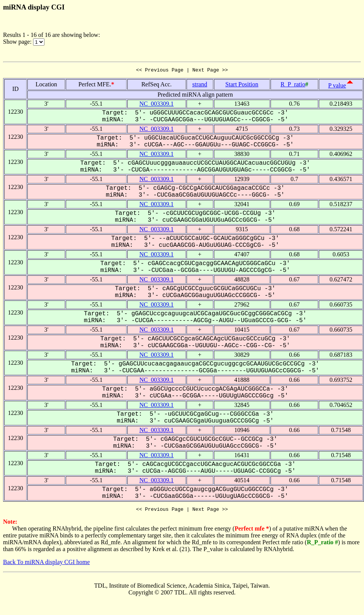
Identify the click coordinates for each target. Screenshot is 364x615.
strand (200, 85)
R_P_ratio (293, 85)
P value (337, 87)
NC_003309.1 (157, 105)
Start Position (242, 85)
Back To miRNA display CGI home (46, 564)
